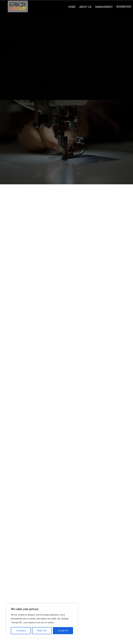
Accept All (63, 631)
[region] (42, 621)
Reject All (42, 631)
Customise (21, 631)
